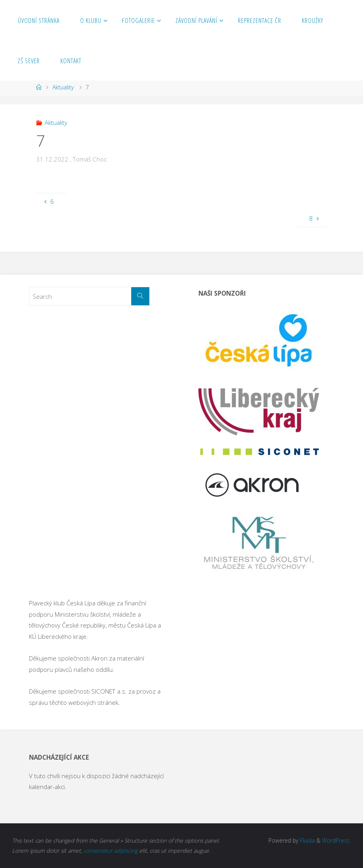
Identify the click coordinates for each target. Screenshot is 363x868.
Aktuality (63, 87)
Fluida (306, 840)
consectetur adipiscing (111, 850)
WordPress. (336, 840)
